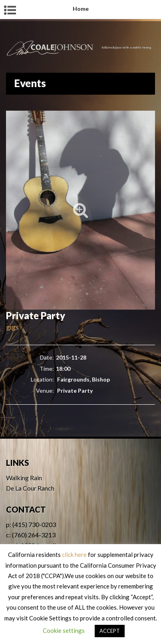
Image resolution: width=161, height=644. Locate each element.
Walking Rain (24, 478)
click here (74, 555)
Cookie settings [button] (64, 630)
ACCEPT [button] (110, 631)
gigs (12, 327)
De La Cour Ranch (30, 488)
